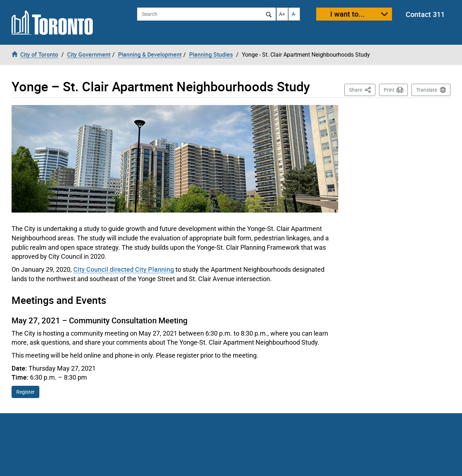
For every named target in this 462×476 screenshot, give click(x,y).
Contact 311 (425, 14)
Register (25, 392)
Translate (427, 90)
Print (389, 90)
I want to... (348, 14)
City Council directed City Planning (124, 269)
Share (362, 89)
